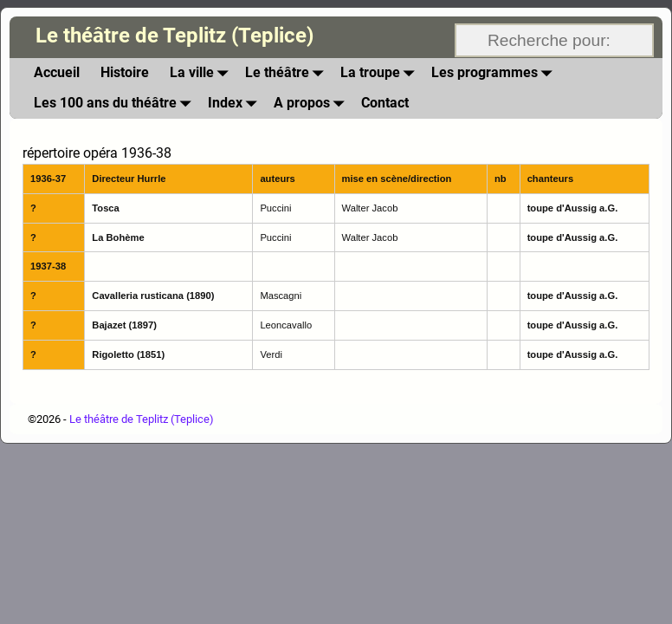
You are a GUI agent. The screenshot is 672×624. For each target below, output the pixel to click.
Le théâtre (288, 73)
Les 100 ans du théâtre (116, 104)
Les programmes (495, 73)
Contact (385, 103)
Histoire (125, 72)
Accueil (57, 72)
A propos (312, 104)
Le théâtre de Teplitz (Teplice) (174, 36)
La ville (202, 73)
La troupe (381, 73)
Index (236, 104)
